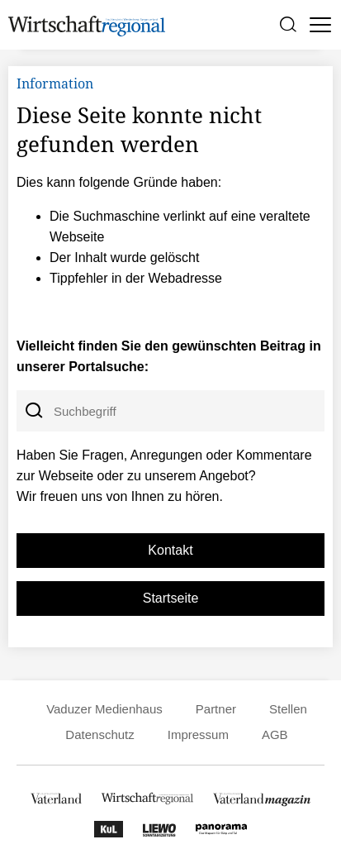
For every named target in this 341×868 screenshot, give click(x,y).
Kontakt (170, 550)
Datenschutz (99, 734)
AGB (275, 734)
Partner (216, 709)
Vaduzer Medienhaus (104, 709)
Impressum (198, 734)
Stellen (288, 709)
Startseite (171, 598)
